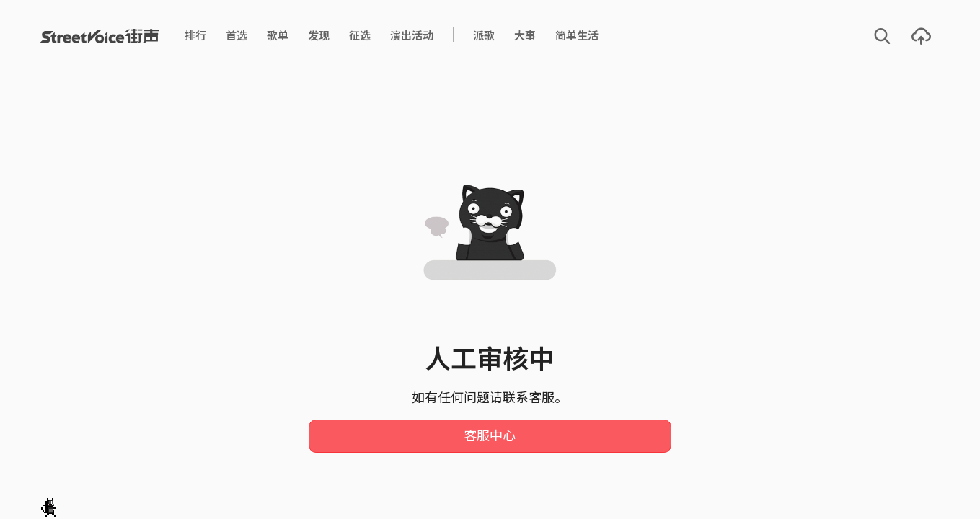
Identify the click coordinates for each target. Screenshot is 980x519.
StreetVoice (99, 36)
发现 (319, 36)
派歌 (484, 36)
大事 (525, 36)
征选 (360, 36)
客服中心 (490, 436)
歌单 (278, 36)
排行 (195, 36)
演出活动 (412, 36)
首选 (237, 36)
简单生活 (577, 36)
